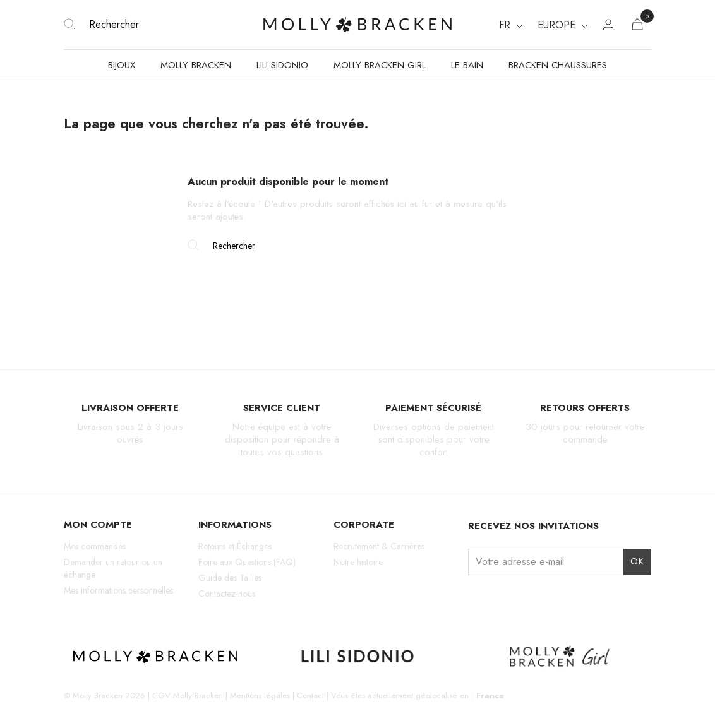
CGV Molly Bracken (188, 695)
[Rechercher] (162, 25)
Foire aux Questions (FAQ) (247, 562)
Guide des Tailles (230, 578)
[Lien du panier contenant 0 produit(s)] (637, 27)
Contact (310, 695)
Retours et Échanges (235, 546)
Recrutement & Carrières (379, 546)
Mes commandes (95, 546)
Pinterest (542, 599)
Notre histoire (358, 562)
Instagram (476, 599)
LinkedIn (564, 599)
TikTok (520, 599)
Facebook (498, 599)
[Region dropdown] (562, 25)
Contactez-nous (227, 594)
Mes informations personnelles (118, 590)
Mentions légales (260, 695)
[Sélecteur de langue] (511, 25)
